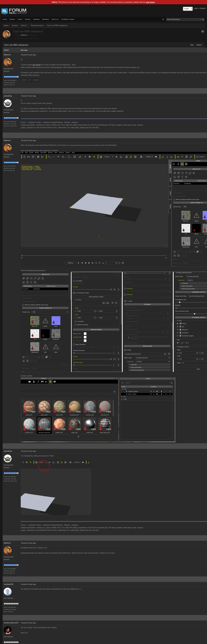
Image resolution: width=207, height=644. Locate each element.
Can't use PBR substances (57, 25)
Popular (28, 19)
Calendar (36, 19)
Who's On (55, 19)
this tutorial (36, 65)
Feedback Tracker (68, 19)
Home (5, 19)
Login (196, 8)
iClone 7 (24, 25)
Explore (12, 19)
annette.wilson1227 (11, 623)
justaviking (8, 96)
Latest (20, 19)
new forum (150, 2)
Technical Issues (37, 25)
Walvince (24, 35)
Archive (15, 25)
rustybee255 (9, 584)
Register (203, 8)
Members (46, 19)
